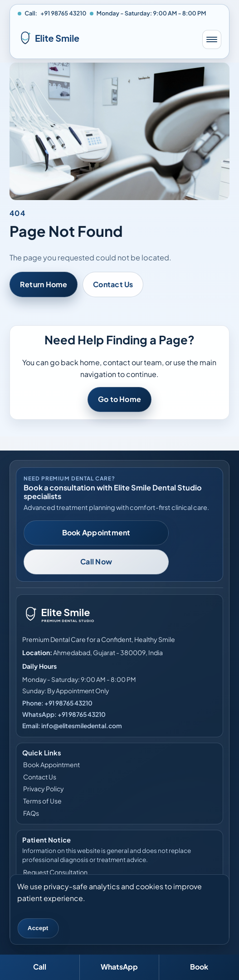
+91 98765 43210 (63, 13)
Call (40, 967)
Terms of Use (42, 801)
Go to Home (119, 399)
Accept (38, 928)
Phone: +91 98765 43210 (57, 703)
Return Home (44, 284)
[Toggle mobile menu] (212, 39)
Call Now (96, 561)
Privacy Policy (44, 789)
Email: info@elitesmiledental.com (72, 726)
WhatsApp (119, 967)
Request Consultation (55, 872)
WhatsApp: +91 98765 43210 (64, 714)
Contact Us (113, 284)
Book (199, 967)
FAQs (31, 813)
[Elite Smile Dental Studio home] (106, 39)
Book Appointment (96, 532)
